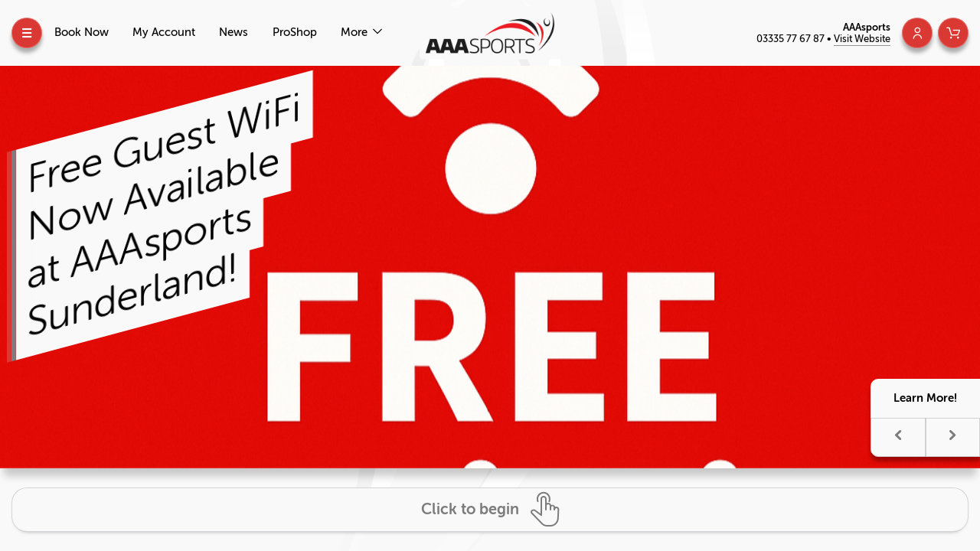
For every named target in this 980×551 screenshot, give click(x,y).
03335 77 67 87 (792, 39)
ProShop (295, 33)
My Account (164, 33)
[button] (898, 437)
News (234, 33)
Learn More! (925, 398)
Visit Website (862, 39)
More (356, 33)
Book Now (82, 33)
